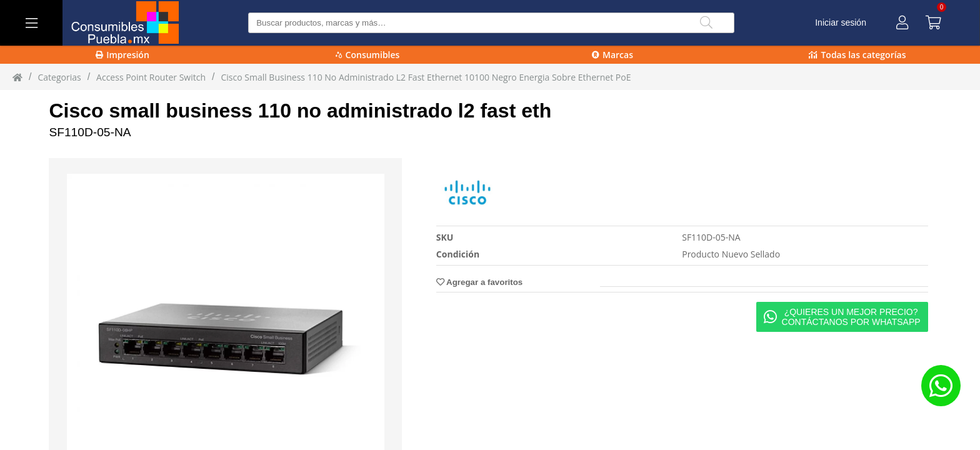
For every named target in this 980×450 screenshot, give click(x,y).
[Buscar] (706, 23)
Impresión (122, 55)
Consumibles (368, 55)
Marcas (612, 55)
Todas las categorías (857, 55)
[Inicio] (17, 77)
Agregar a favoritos (479, 282)
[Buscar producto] (491, 23)
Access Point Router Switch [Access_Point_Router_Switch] (151, 77)
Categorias (59, 77)
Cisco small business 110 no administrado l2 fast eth (300, 111)
